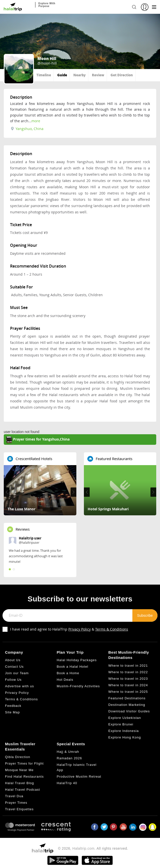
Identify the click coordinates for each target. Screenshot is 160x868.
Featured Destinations (127, 698)
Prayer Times (16, 803)
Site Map (12, 712)
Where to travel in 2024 (128, 685)
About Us (13, 660)
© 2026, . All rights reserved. (93, 848)
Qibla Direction (18, 757)
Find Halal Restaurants (24, 777)
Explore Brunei (121, 724)
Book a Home (68, 673)
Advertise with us (19, 686)
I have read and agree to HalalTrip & (69, 629)
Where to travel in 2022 (128, 672)
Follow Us (13, 680)
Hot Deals (65, 680)
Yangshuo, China (27, 129)
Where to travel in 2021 (128, 666)
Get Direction (122, 75)
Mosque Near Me (19, 770)
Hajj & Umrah (68, 752)
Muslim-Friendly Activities (78, 686)
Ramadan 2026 (69, 758)
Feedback (13, 706)
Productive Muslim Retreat (79, 777)
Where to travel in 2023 (128, 679)
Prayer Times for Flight (24, 763)
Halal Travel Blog (19, 783)
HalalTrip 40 (67, 783)
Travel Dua (14, 796)
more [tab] (36, 121)
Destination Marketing (127, 705)
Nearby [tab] (79, 75)
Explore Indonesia (123, 731)
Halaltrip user (30, 538)
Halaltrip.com (83, 848)
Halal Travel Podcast (22, 790)
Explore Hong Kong (125, 737)
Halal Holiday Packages (77, 660)
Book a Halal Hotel (73, 667)
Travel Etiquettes (19, 809)
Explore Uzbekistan (125, 718)
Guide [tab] (62, 75)
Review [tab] (98, 75)
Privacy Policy (79, 629)
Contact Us (14, 667)
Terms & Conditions (112, 629)
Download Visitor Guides (129, 711)
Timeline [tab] (44, 75)
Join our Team (17, 673)
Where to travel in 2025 (128, 692)
